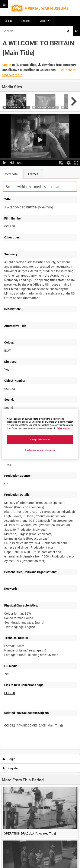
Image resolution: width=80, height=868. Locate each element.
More (42, 21)
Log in (8, 21)
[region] (40, 434)
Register (26, 21)
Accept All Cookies (40, 440)
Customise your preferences (40, 450)
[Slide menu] (4, 4)
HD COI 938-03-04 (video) (45, 107)
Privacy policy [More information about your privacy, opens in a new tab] (64, 428)
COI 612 (10, 725)
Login (9, 759)
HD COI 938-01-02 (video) (16, 107)
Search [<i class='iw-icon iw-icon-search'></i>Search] (76, 31)
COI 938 (10, 693)
